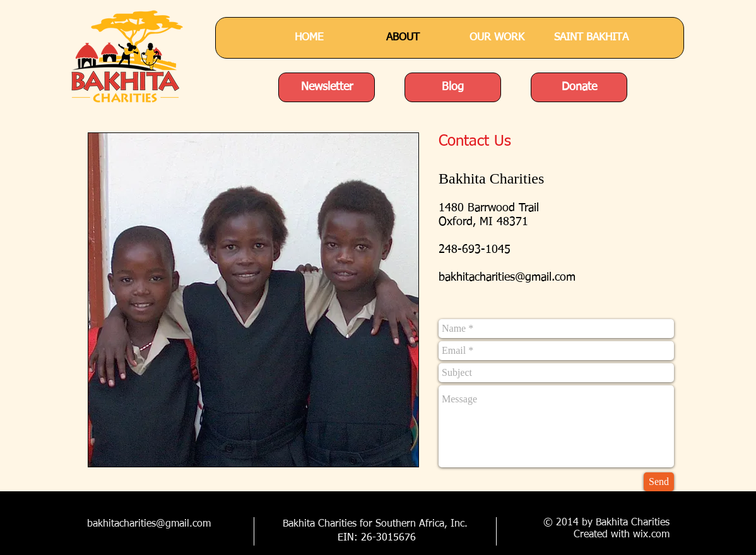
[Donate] (579, 87)
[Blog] (453, 87)
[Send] (659, 482)
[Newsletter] (327, 87)
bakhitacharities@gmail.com (507, 277)
